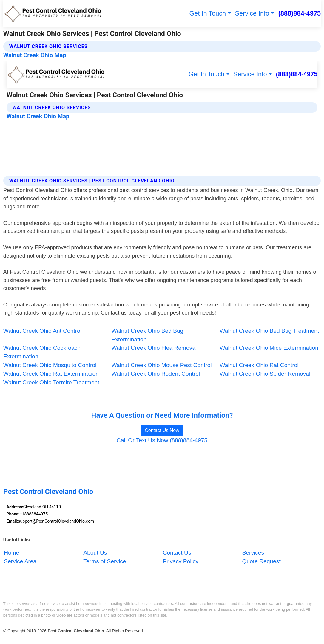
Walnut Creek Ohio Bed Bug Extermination (148, 335)
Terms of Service (105, 561)
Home (11, 553)
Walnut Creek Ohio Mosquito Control (50, 365)
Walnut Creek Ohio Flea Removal (154, 348)
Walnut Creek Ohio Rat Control (259, 365)
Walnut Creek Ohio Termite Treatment (51, 382)
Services (253, 553)
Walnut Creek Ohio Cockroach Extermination (42, 352)
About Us (95, 553)
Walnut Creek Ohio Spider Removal (265, 374)
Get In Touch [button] (207, 13)
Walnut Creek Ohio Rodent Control (156, 374)
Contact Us (177, 553)
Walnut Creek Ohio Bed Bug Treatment (269, 331)
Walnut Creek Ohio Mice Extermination (269, 348)
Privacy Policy (180, 561)
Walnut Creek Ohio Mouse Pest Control (162, 365)
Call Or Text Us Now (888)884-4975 (162, 440)
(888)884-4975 (300, 13)
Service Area (20, 561)
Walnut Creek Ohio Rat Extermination (51, 374)
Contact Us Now (162, 430)
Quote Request (261, 561)
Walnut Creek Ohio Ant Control (42, 331)
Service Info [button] (252, 13)
